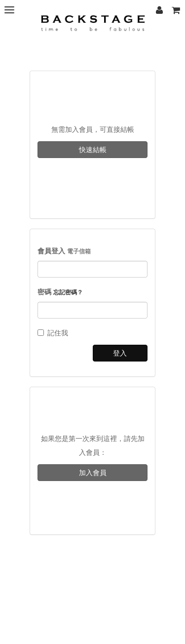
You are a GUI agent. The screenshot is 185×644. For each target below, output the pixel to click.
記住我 (53, 333)
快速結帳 (93, 150)
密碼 (60, 292)
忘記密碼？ (68, 292)
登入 (120, 353)
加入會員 (93, 473)
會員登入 (64, 251)
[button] (176, 10)
